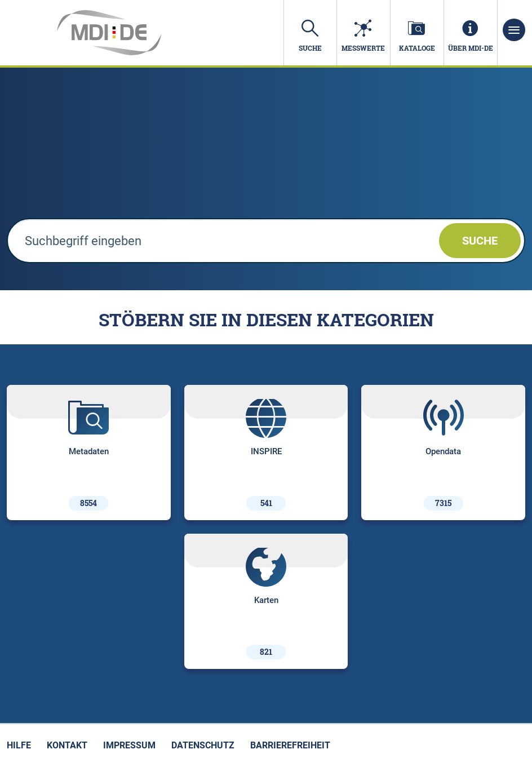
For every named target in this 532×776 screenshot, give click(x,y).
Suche (480, 241)
